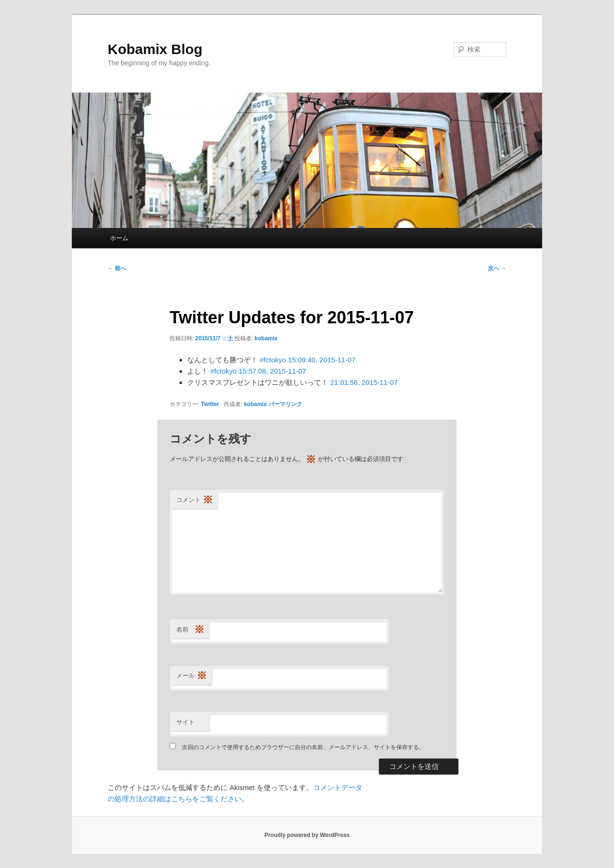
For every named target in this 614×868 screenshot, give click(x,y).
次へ (497, 268)
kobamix (266, 338)
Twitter (210, 404)
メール (192, 676)
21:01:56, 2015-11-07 (364, 382)
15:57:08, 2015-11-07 (272, 371)
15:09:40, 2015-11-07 (322, 360)
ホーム (119, 238)
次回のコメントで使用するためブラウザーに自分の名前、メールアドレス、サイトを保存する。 (303, 747)
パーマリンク (285, 404)
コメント (195, 500)
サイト (185, 722)
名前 (190, 630)
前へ (117, 268)
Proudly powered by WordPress (307, 835)
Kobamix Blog (155, 49)
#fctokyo (273, 360)
